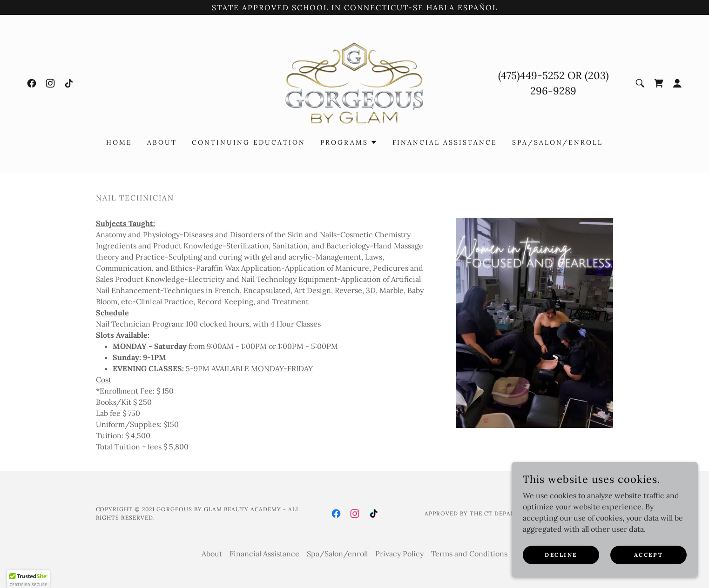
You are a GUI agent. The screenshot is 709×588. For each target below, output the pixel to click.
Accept (648, 555)
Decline (561, 555)
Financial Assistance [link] (445, 142)
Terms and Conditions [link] (469, 554)
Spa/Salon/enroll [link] (557, 142)
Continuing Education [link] (249, 142)
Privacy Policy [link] (399, 554)
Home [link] (119, 142)
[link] (32, 83)
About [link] (162, 142)
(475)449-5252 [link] (531, 75)
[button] (677, 83)
